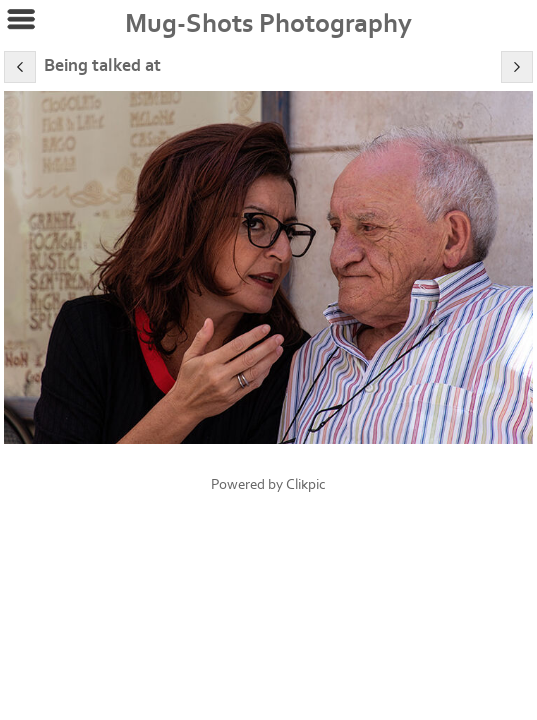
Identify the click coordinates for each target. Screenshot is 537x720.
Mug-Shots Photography (268, 24)
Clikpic (306, 484)
